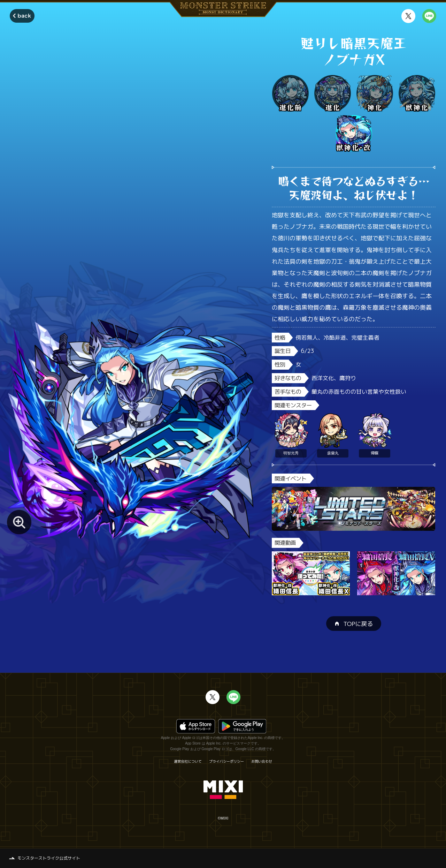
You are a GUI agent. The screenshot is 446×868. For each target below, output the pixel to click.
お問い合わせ (262, 761)
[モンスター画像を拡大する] (19, 522)
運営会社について (188, 761)
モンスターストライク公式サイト (49, 858)
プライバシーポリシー (226, 761)
